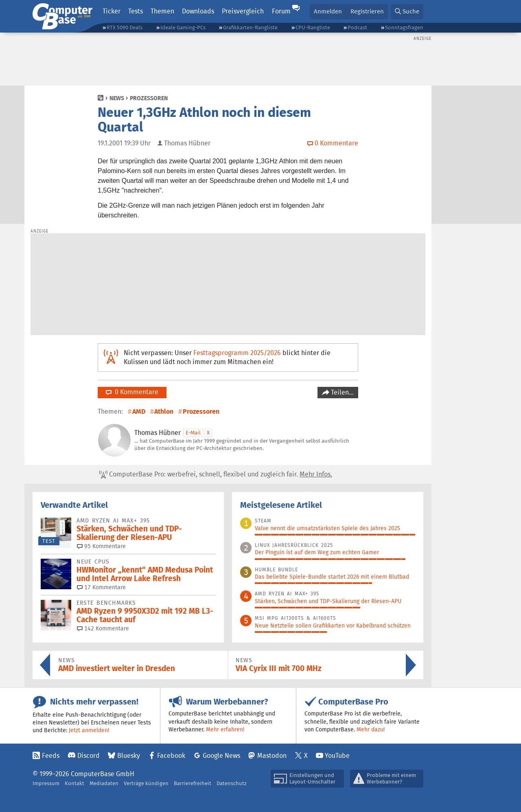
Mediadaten (104, 783)
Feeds (51, 756)
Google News (221, 756)
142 (103, 628)
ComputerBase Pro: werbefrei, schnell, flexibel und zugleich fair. (216, 474)
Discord (89, 756)
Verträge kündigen (146, 783)
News (117, 98)
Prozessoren (149, 98)
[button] (407, 12)
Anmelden (328, 11)
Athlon (164, 411)
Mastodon (272, 756)
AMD (139, 411)
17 (101, 587)
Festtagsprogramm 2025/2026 (237, 353)
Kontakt (74, 783)
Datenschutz (232, 783)
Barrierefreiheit (193, 783)
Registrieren (367, 11)
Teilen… (341, 392)
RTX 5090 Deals (125, 27)
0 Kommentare (132, 392)
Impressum (46, 783)
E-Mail (193, 433)
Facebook (171, 756)
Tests (136, 11)
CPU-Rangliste (313, 27)
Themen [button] (162, 11)
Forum (281, 11)
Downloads (198, 11)
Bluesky (129, 756)
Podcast (357, 27)
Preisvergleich (243, 11)
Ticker (112, 11)
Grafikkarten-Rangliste (250, 27)
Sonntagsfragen (404, 27)
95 (101, 546)
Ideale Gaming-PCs (183, 27)
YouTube (337, 756)
